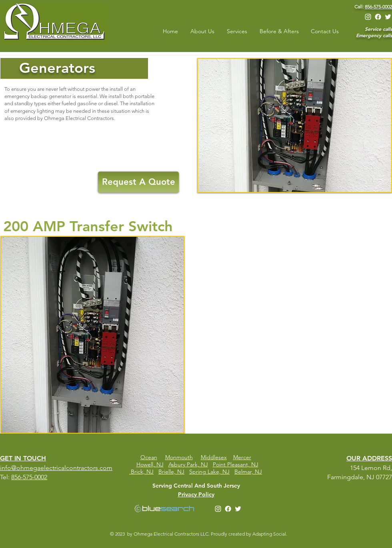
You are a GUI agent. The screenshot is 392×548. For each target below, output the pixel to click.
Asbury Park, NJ (188, 464)
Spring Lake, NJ (209, 472)
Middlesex (214, 457)
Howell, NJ (150, 464)
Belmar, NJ (248, 472)
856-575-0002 (378, 7)
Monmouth (179, 457)
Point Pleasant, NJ (236, 464)
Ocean (149, 457)
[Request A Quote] (138, 182)
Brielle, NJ (171, 472)
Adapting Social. (270, 534)
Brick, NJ (142, 472)
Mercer (242, 457)
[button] (92, 335)
